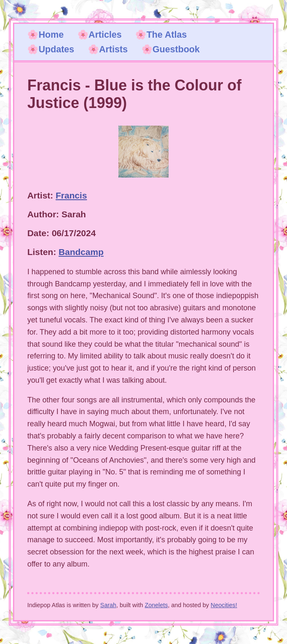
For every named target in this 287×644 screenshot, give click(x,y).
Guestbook (176, 49)
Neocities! (224, 605)
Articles (105, 35)
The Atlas (167, 35)
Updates (56, 49)
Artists (113, 49)
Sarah (108, 605)
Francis (71, 195)
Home (51, 35)
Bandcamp (81, 252)
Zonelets (156, 605)
